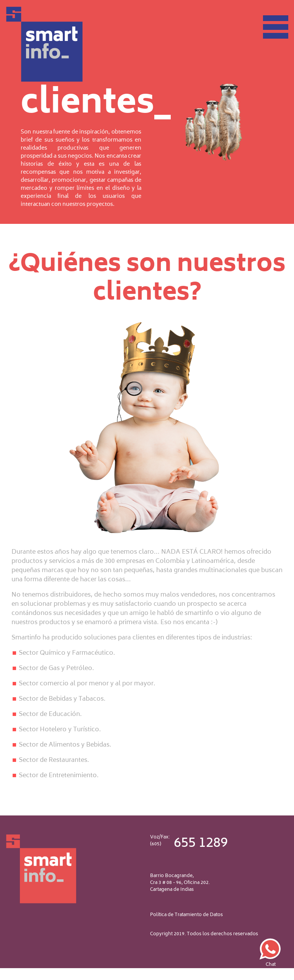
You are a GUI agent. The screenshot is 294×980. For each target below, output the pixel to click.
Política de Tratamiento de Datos (186, 915)
